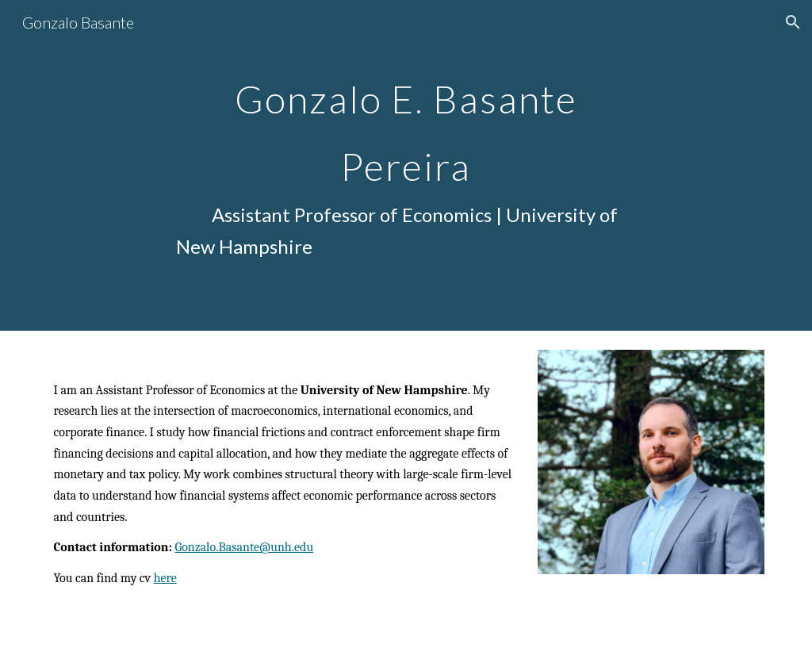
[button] (793, 22)
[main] (406, 165)
